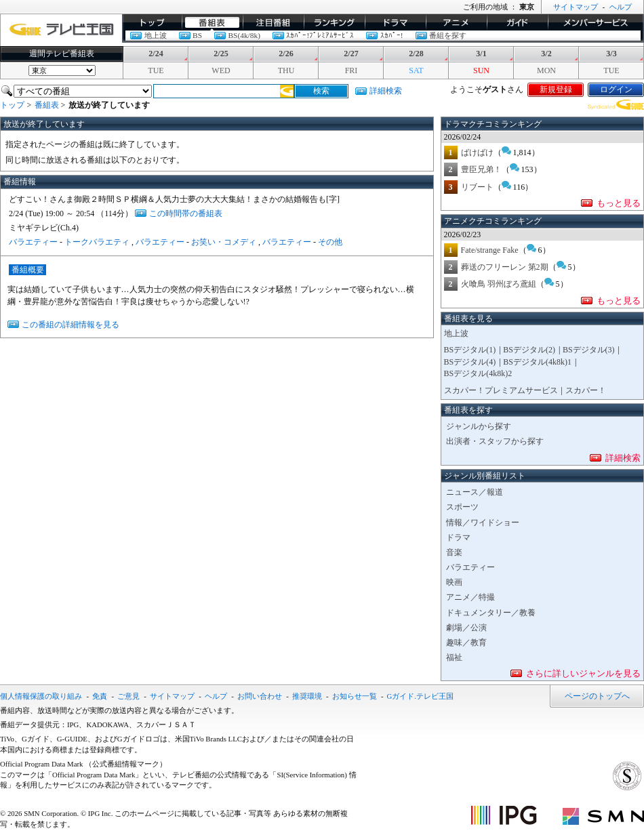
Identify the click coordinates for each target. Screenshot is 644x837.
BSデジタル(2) (529, 350)
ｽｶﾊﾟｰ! (392, 35)
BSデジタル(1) (470, 350)
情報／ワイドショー (483, 523)
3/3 (611, 54)
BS (197, 35)
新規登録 (556, 89)
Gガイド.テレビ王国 (421, 696)
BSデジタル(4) (470, 362)
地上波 (156, 35)
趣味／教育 (466, 642)
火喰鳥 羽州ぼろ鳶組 (499, 284)
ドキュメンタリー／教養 (491, 613)
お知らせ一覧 (355, 696)
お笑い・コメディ (224, 242)
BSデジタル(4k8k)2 (478, 373)
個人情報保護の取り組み (41, 696)
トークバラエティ (97, 242)
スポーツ (462, 507)
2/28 (416, 54)
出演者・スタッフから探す (495, 441)
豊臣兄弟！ (481, 169)
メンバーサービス (596, 22)
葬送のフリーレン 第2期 (505, 267)
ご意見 (128, 696)
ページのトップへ (597, 696)
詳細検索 (386, 91)
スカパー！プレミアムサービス (501, 390)
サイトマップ (576, 7)
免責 (100, 696)
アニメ (456, 22)
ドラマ (395, 22)
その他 (330, 242)
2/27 (351, 54)
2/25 (221, 54)
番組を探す (448, 35)
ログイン (616, 89)
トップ (152, 22)
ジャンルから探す (479, 426)
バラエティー (33, 242)
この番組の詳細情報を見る (71, 325)
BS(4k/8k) (244, 35)
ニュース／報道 (475, 492)
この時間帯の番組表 (186, 213)
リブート (477, 187)
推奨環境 (307, 696)
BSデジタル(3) (589, 350)
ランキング (334, 22)
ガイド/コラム (517, 22)
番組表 (212, 22)
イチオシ (273, 22)
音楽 (454, 552)
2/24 (156, 54)
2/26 (286, 54)
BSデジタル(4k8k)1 (537, 362)
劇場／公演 (466, 628)
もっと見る (619, 203)
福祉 (454, 657)
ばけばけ (477, 152)
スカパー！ (586, 390)
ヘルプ (621, 7)
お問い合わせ (260, 696)
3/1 (481, 54)
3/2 (546, 54)
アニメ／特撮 (470, 597)
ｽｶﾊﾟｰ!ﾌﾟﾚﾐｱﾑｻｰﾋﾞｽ (320, 35)
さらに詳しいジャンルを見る (583, 673)
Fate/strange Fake (490, 250)
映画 (454, 582)
